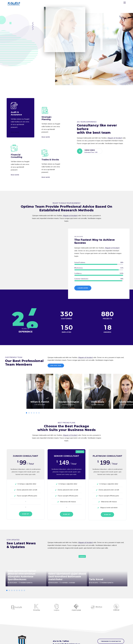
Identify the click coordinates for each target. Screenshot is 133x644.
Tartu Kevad (96, 579)
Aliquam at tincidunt (115, 138)
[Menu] (125, 3)
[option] (40, 391)
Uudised (82, 557)
